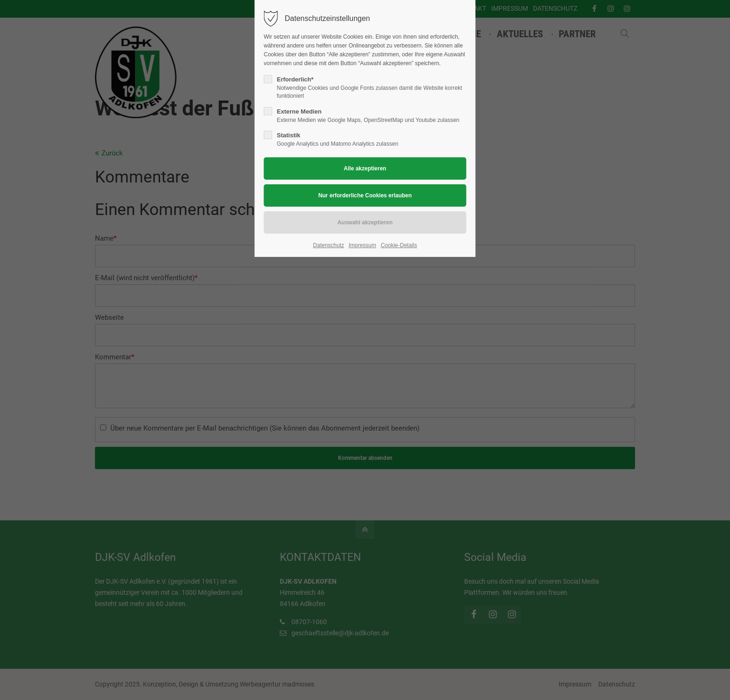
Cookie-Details (399, 245)
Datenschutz (328, 245)
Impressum (362, 245)
